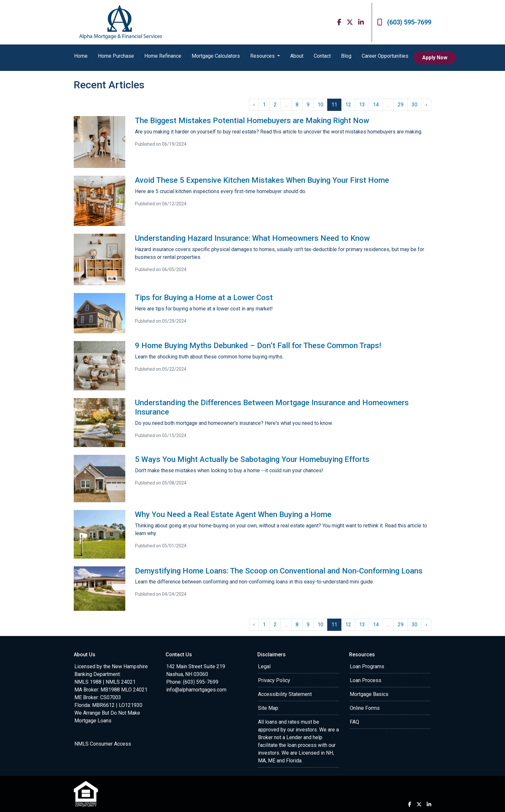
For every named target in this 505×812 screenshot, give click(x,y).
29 (401, 105)
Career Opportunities (385, 56)
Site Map (268, 708)
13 (362, 105)
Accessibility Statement (285, 694)
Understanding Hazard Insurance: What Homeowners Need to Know (252, 238)
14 (376, 105)
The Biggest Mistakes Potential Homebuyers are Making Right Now (252, 121)
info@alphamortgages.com (196, 690)
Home (81, 56)
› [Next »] (426, 105)
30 (414, 105)
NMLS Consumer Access (103, 744)
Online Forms (365, 708)
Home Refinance (163, 56)
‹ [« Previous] (254, 105)
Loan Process (366, 680)
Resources (263, 56)
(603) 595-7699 (404, 22)
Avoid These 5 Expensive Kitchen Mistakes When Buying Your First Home (262, 180)
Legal (264, 666)
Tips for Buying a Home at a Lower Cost (204, 298)
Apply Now (435, 58)
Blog (346, 56)
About (297, 56)
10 (320, 105)
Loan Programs (367, 666)
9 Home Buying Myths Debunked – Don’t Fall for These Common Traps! (258, 346)
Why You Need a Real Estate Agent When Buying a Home (233, 514)
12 (348, 105)
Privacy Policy (274, 680)
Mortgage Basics (369, 694)
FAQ (354, 722)
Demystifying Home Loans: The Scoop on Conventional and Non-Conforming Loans (279, 571)
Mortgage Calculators (216, 56)
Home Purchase (116, 56)
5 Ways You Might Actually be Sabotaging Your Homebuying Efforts (252, 459)
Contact (322, 56)
